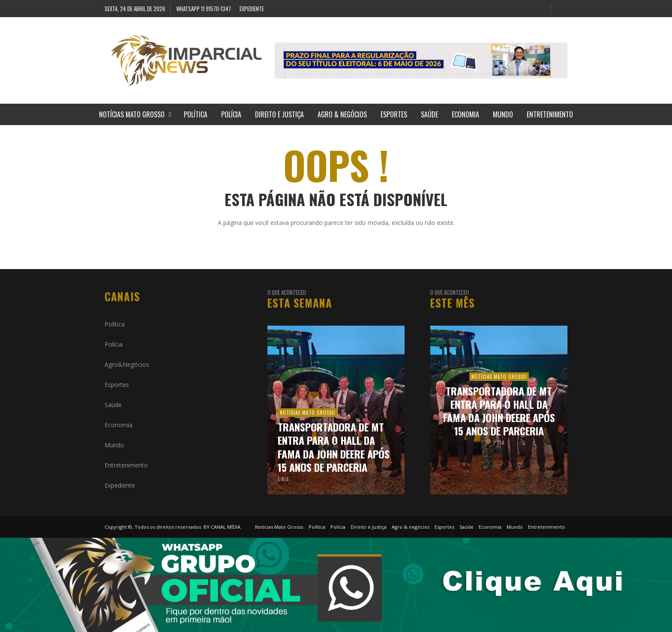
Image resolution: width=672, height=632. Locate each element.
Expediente (120, 485)
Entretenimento (126, 465)
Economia (118, 425)
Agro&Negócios (127, 364)
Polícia (114, 344)
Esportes (117, 385)
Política (115, 324)
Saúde (113, 405)
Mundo (114, 445)
